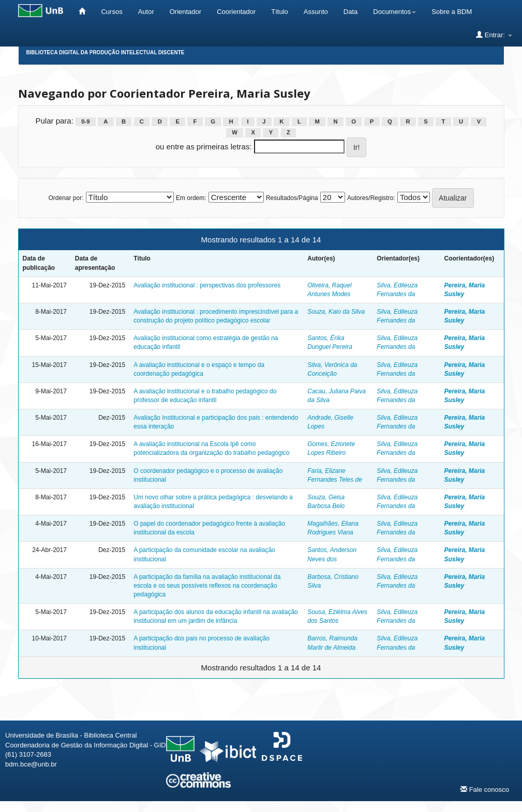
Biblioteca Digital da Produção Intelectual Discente (106, 52)
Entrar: (494, 35)
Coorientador (236, 12)
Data (351, 12)
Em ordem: (191, 198)
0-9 (85, 121)
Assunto (316, 12)
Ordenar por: (66, 198)
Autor (146, 12)
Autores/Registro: (371, 198)
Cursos (111, 12)
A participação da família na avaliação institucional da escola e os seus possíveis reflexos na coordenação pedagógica (207, 586)
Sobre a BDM (452, 12)
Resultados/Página (292, 198)
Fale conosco (485, 789)
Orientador (185, 12)
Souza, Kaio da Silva (336, 312)
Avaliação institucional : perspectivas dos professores (207, 285)
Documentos (394, 12)
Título (280, 12)
